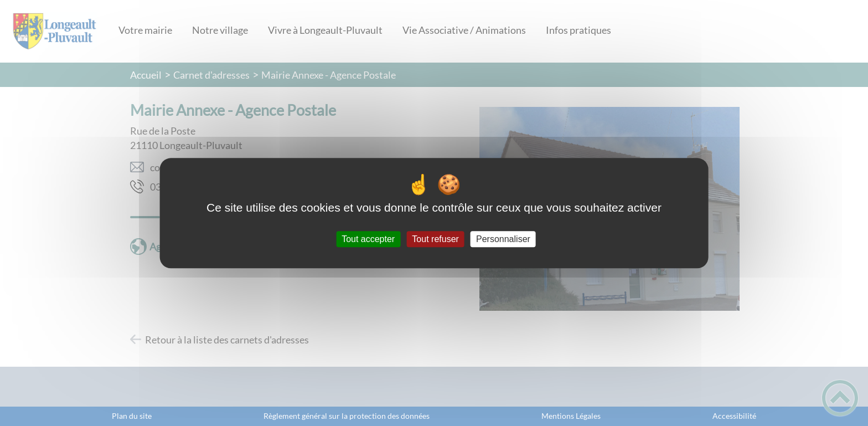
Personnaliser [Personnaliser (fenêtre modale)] (503, 239)
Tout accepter (368, 239)
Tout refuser (435, 239)
